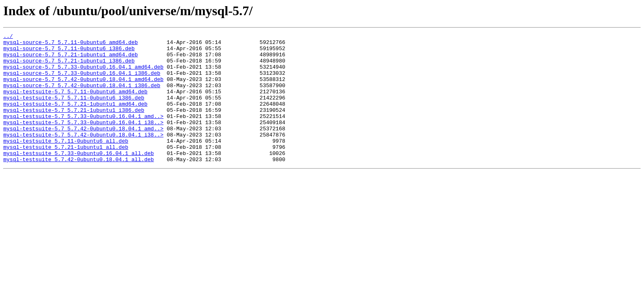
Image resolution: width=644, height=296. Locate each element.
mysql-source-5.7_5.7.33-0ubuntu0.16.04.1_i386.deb (82, 81)
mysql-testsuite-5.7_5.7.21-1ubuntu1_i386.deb (74, 126)
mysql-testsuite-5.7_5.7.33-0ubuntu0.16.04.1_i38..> (83, 141)
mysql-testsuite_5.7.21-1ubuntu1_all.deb (66, 170)
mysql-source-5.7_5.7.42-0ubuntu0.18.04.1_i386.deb (82, 96)
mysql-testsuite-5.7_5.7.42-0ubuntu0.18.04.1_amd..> (83, 148)
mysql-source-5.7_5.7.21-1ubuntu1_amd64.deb (71, 59)
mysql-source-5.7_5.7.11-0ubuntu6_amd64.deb (71, 44)
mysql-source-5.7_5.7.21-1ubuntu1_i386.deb (69, 67)
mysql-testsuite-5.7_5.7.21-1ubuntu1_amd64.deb (75, 118)
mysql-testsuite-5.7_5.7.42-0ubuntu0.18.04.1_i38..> (83, 155)
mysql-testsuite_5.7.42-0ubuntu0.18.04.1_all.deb (79, 185)
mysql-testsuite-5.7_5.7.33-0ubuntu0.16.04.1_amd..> (83, 133)
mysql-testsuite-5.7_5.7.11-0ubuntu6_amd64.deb (75, 104)
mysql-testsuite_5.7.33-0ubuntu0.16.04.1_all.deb (79, 178)
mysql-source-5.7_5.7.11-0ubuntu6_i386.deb (69, 52)
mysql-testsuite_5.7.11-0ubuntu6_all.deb (66, 163)
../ (8, 37)
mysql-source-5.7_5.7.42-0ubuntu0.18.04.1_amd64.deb (83, 89)
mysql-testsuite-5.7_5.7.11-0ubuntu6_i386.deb (74, 111)
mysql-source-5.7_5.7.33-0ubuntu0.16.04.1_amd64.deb (83, 74)
